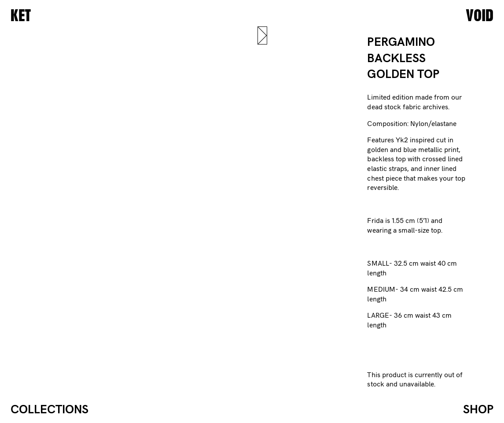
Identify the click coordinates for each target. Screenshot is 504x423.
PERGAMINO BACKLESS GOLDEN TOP (403, 58)
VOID (480, 16)
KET (21, 16)
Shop (478, 410)
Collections (50, 410)
